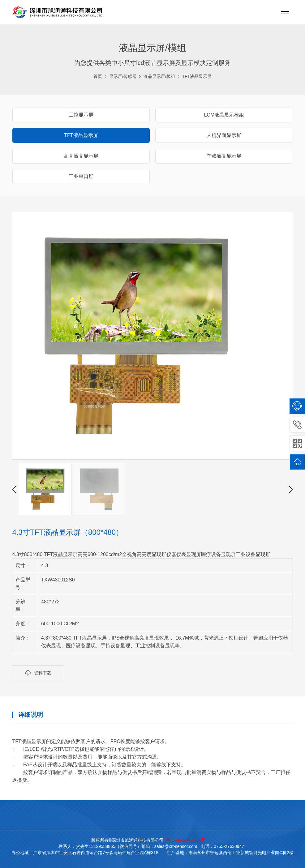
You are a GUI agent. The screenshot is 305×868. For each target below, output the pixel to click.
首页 (98, 76)
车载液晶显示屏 (224, 156)
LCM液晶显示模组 (224, 115)
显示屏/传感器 (123, 76)
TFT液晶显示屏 (197, 76)
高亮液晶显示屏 (81, 156)
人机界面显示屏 (224, 135)
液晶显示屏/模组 (159, 76)
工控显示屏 (81, 115)
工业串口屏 (81, 176)
